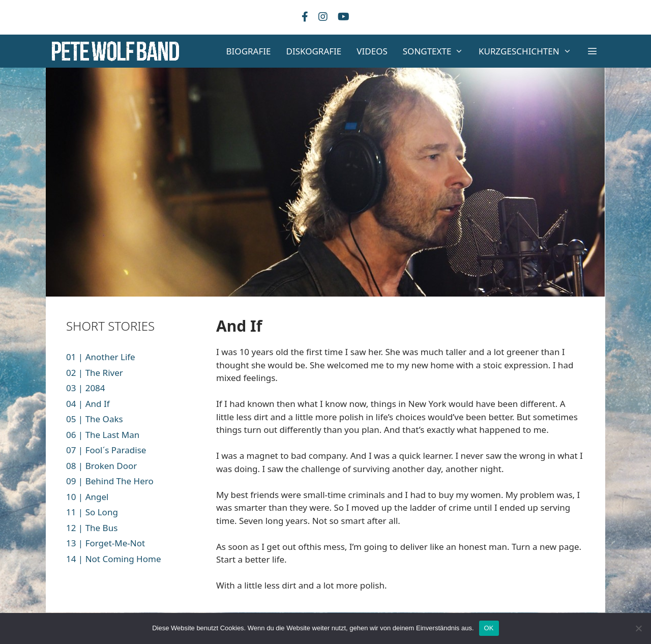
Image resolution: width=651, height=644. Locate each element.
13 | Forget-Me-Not (106, 543)
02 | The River (95, 373)
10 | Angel (87, 497)
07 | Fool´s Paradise (106, 450)
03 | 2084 (86, 388)
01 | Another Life (101, 357)
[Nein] (638, 628)
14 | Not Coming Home (113, 559)
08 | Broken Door (101, 466)
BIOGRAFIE (249, 51)
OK (489, 628)
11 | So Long (92, 512)
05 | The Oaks (95, 419)
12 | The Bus (92, 528)
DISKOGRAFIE (314, 51)
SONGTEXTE (437, 51)
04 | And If (88, 404)
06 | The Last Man (103, 435)
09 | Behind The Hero (110, 481)
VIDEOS (372, 51)
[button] (592, 51)
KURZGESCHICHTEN (529, 51)
